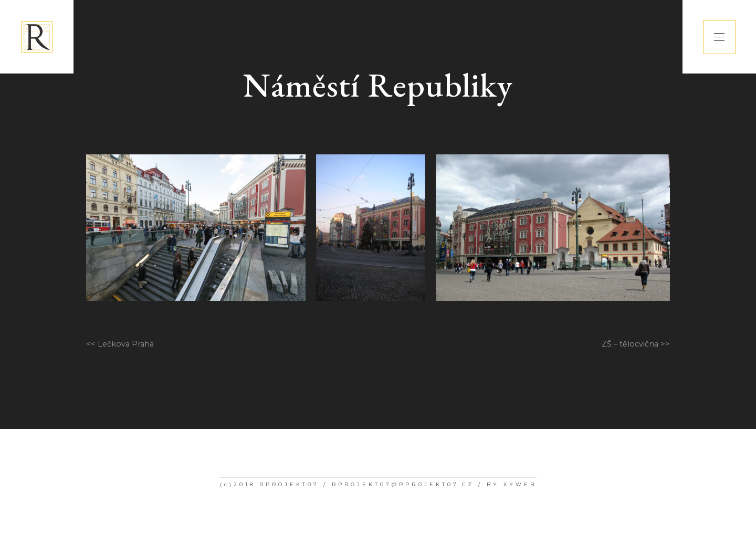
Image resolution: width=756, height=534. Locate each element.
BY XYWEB (512, 484)
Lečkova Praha (126, 344)
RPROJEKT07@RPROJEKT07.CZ (403, 484)
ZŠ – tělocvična (630, 344)
